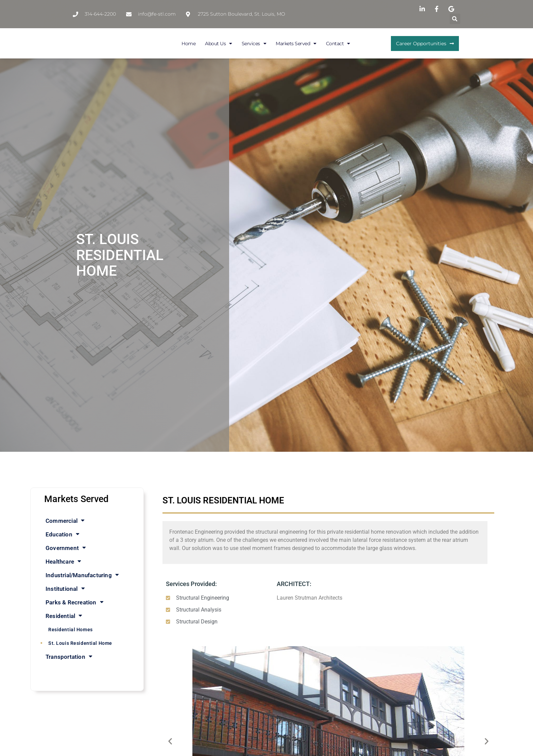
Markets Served (296, 44)
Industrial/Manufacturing (82, 575)
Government (66, 548)
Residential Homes (71, 630)
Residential (64, 616)
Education (63, 534)
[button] (455, 19)
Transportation (69, 657)
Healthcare (63, 561)
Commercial (65, 521)
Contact (338, 44)
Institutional (65, 589)
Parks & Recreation (75, 602)
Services (254, 44)
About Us (219, 44)
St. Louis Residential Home (80, 643)
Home (188, 44)
